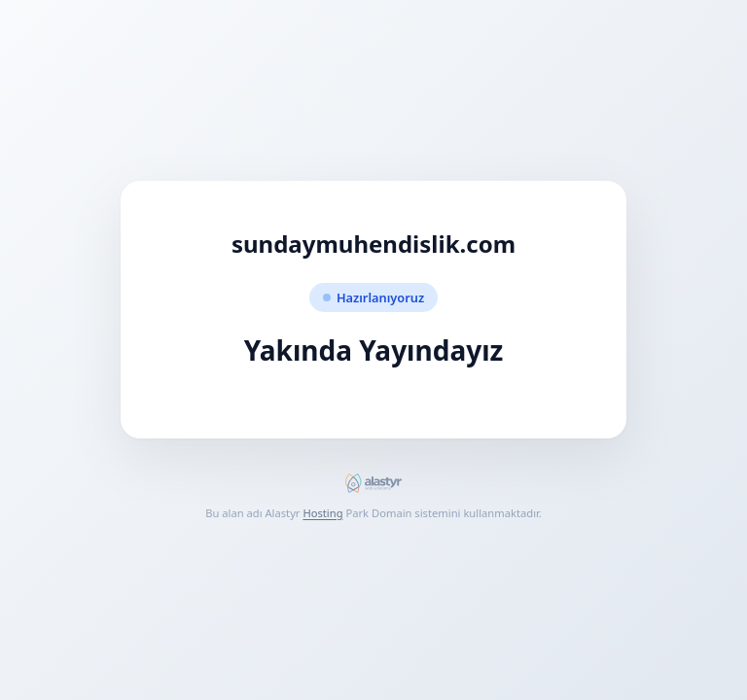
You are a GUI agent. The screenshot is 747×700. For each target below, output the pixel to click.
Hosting (322, 513)
